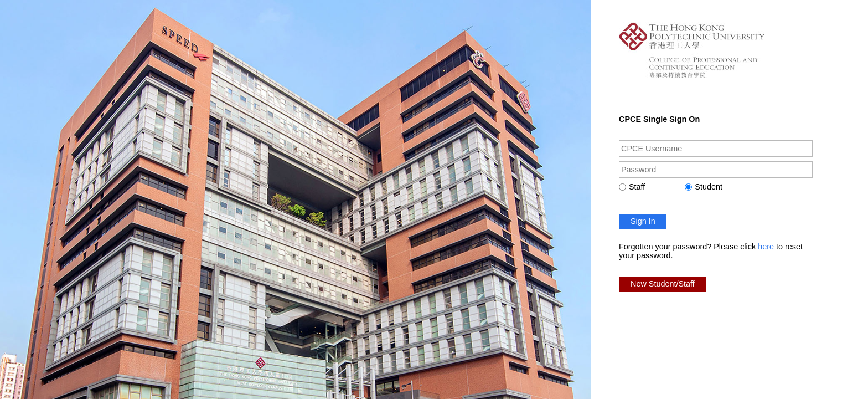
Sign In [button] (643, 221)
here (766, 247)
